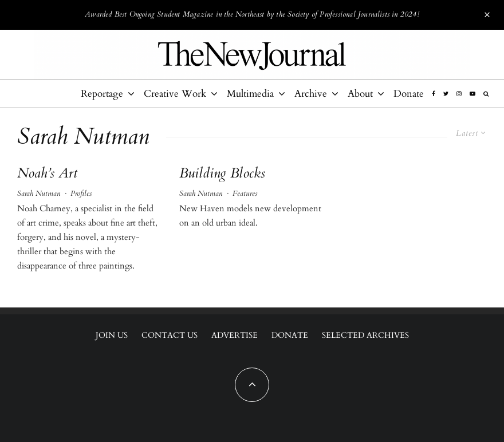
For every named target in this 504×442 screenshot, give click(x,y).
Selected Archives (365, 335)
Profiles (81, 194)
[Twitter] (446, 94)
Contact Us (170, 335)
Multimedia (250, 94)
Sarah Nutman (39, 194)
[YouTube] (472, 94)
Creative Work (175, 94)
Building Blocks (222, 174)
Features (245, 194)
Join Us (112, 335)
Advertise (235, 335)
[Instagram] (459, 94)
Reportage (102, 94)
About (360, 94)
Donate (409, 94)
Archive (311, 94)
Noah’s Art (47, 174)
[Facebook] (434, 94)
